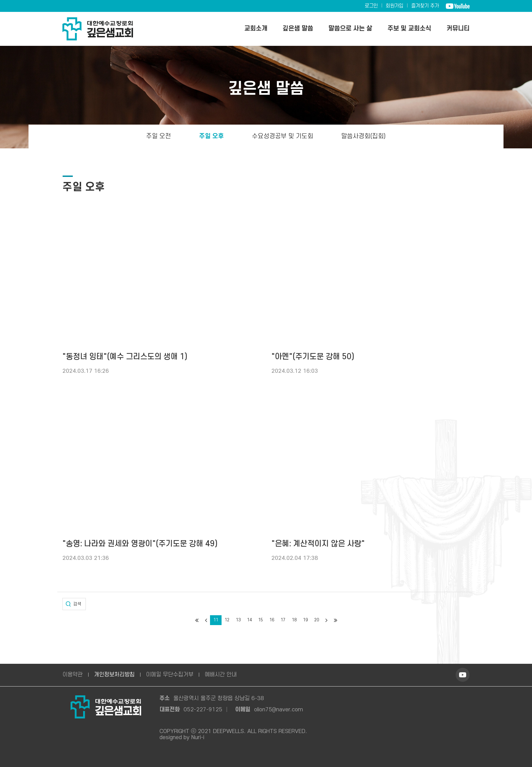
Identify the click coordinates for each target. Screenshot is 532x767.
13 (238, 620)
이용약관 (73, 675)
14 (249, 620)
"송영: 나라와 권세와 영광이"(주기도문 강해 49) (140, 544)
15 (261, 620)
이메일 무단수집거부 (170, 675)
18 (294, 620)
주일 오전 (158, 136)
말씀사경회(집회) (364, 136)
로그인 (371, 6)
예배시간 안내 (221, 675)
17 (283, 620)
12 (227, 620)
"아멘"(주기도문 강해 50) (313, 357)
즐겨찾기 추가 (425, 6)
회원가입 (395, 6)
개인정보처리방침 (114, 675)
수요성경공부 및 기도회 (282, 136)
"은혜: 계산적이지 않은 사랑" (318, 544)
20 (317, 620)
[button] (74, 604)
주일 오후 (211, 136)
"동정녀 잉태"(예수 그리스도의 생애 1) (125, 357)
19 (305, 620)
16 (272, 620)
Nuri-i (198, 737)
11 (216, 620)
